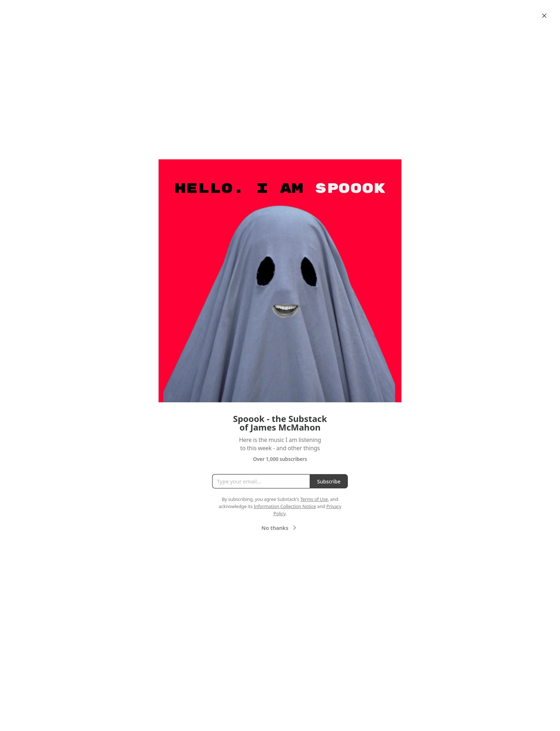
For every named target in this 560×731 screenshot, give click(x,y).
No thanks (280, 528)
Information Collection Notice (285, 506)
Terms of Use (314, 499)
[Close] (544, 16)
